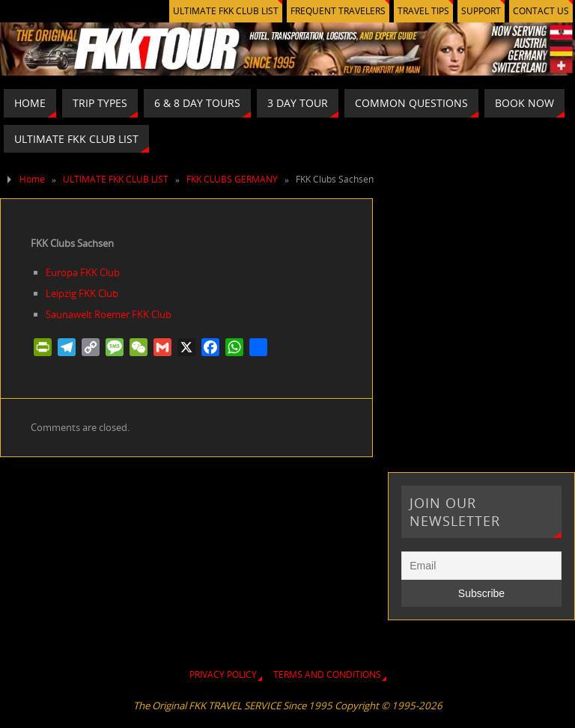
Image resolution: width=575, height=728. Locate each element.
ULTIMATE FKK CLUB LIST (226, 11)
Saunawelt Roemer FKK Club (109, 314)
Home (32, 179)
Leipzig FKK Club (82, 293)
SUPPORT (481, 11)
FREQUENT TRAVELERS (338, 11)
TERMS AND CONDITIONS (327, 675)
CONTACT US (541, 11)
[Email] (481, 566)
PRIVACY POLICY (223, 675)
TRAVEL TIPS (423, 11)
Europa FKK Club (83, 272)
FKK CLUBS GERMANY (232, 179)
